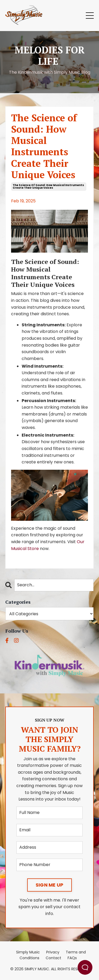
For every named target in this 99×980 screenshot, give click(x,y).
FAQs (72, 958)
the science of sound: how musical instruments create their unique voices (48, 186)
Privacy (53, 952)
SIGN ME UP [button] (50, 885)
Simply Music (28, 952)
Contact (53, 958)
